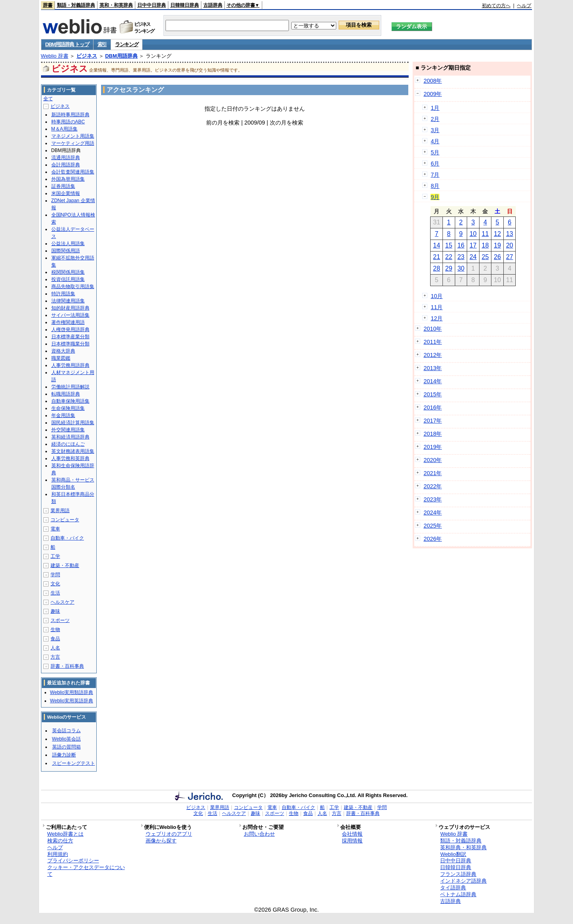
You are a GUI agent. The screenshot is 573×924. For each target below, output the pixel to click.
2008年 (433, 81)
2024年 (433, 513)
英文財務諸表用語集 (73, 451)
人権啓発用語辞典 (70, 329)
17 (473, 245)
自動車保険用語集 (70, 401)
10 (473, 234)
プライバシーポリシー (73, 861)
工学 (55, 556)
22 (449, 257)
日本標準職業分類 (70, 344)
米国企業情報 (66, 193)
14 (437, 245)
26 (497, 257)
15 (449, 245)
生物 (55, 630)
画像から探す (161, 841)
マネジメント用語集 (73, 136)
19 (497, 245)
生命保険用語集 (68, 408)
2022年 (433, 486)
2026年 (433, 539)
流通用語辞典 (66, 158)
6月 (435, 164)
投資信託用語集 (68, 279)
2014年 (433, 381)
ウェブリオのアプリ (169, 834)
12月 (437, 318)
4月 (435, 141)
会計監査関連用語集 (73, 172)
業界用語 (60, 511)
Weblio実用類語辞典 (72, 692)
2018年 (433, 434)
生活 (55, 593)
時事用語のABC (68, 122)
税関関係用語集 (68, 272)
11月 (437, 307)
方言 (55, 657)
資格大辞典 (63, 351)
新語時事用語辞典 (70, 115)
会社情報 (352, 834)
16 (461, 245)
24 (473, 257)
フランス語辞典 (458, 874)
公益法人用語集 (68, 244)
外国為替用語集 (68, 179)
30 (461, 268)
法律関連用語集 (68, 301)
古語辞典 (213, 5)
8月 (435, 186)
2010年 (433, 329)
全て (48, 99)
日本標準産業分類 (70, 337)
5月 (435, 152)
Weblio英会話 (66, 739)
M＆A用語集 (64, 129)
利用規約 (58, 854)
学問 (55, 575)
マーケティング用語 (73, 143)
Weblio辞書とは (65, 834)
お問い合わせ (259, 834)
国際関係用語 (66, 251)
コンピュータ (65, 520)
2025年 (433, 526)
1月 (435, 108)
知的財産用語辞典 (70, 308)
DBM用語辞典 (121, 56)
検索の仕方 (60, 841)
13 (510, 234)
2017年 (433, 421)
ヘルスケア (62, 602)
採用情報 (352, 841)
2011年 (433, 342)
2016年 (433, 407)
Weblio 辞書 (55, 56)
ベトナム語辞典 (458, 894)
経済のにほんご (68, 444)
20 (510, 245)
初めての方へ (496, 6)
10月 (437, 296)
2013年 (433, 368)
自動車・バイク (67, 538)
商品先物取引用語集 (73, 287)
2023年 (433, 499)
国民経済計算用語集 (73, 423)
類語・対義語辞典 (76, 5)
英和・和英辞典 (116, 5)
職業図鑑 (61, 358)
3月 (435, 130)
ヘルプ (524, 6)
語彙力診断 (64, 755)
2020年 (433, 460)
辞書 (48, 5)
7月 (435, 175)
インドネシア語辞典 (463, 881)
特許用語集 (63, 294)
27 (510, 257)
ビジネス (87, 56)
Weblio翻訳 (453, 854)
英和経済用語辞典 (70, 437)
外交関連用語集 (68, 430)
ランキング (127, 44)
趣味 (55, 611)
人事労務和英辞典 (70, 458)
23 (461, 257)
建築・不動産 (65, 565)
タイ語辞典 (453, 888)
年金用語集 (63, 415)
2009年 (433, 94)
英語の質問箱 (66, 747)
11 (485, 234)
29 (449, 268)
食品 (55, 639)
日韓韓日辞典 (185, 5)
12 (497, 234)
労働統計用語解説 (70, 387)
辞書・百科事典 (67, 666)
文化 (55, 584)
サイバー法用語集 (70, 315)
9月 (435, 197)
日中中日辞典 (152, 5)
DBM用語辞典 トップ (67, 44)
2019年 (433, 447)
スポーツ (60, 620)
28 (437, 268)
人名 (55, 648)
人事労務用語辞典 (70, 365)
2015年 (433, 394)
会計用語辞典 (66, 165)
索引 (102, 44)
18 (485, 245)
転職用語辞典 (66, 394)
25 (485, 257)
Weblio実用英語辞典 (72, 701)
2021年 (433, 473)
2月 (435, 119)
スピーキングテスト (74, 763)
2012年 (433, 355)
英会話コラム (66, 731)
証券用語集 (63, 186)
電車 (55, 529)
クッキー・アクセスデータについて (86, 871)
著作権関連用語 (68, 322)
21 (437, 257)
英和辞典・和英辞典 (463, 847)
